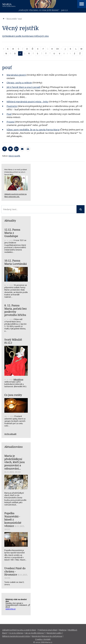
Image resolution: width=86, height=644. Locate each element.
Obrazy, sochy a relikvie (19, 83)
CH (57, 49)
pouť (20, 19)
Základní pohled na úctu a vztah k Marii (19, 630)
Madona (63, 630)
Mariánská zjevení (16, 75)
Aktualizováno (14, 447)
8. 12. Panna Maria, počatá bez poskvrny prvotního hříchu (16, 310)
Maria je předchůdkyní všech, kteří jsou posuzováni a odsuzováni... (15, 462)
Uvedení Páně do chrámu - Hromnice (15, 571)
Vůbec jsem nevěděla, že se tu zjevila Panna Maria (33, 130)
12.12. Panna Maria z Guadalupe (12, 233)
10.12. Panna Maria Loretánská (16, 262)
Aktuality (10, 221)
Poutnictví (12, 106)
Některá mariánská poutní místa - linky (27, 101)
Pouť (9, 114)
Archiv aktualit (10, 434)
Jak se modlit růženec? (35, 633)
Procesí (11, 122)
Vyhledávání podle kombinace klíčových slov (25, 36)
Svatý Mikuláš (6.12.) (13, 341)
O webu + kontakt (43, 639)
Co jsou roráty (13, 395)
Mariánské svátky (54, 633)
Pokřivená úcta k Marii (48, 630)
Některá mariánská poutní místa (16, 636)
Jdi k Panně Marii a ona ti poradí (23, 87)
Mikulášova (18, 379)
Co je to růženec (16, 633)
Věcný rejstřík (12, 19)
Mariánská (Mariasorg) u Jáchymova (47, 636)
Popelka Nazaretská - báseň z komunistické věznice (13, 520)
